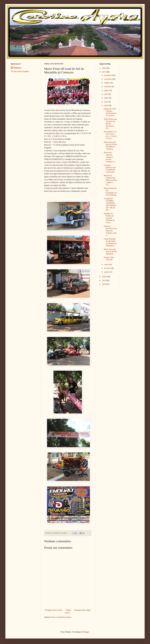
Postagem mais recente (53, 610)
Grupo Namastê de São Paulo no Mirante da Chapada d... (110, 242)
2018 (104, 68)
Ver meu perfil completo (20, 71)
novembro (108, 79)
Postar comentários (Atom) (61, 617)
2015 (104, 281)
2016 (104, 277)
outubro (107, 83)
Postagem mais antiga (82, 610)
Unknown (17, 68)
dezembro (108, 75)
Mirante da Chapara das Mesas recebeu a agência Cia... (110, 180)
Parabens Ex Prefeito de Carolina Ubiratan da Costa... (109, 218)
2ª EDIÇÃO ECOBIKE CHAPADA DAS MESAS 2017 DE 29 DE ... (110, 204)
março (107, 264)
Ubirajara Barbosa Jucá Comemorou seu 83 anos (110, 169)
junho (107, 98)
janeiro (107, 272)
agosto (107, 90)
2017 (104, 72)
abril (106, 106)
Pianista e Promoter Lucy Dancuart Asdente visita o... (110, 231)
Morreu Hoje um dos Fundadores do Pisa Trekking (110, 192)
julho (106, 94)
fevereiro (108, 268)
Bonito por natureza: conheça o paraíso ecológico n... (110, 157)
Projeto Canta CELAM (109, 258)
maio (106, 102)
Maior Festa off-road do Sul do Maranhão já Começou (110, 146)
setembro (108, 87)
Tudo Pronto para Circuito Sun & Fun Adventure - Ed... (110, 124)
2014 (104, 284)
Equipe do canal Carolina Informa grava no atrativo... (110, 112)
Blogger (86, 632)
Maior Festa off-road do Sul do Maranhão (110, 252)
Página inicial (68, 611)
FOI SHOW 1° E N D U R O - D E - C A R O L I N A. (110, 135)
